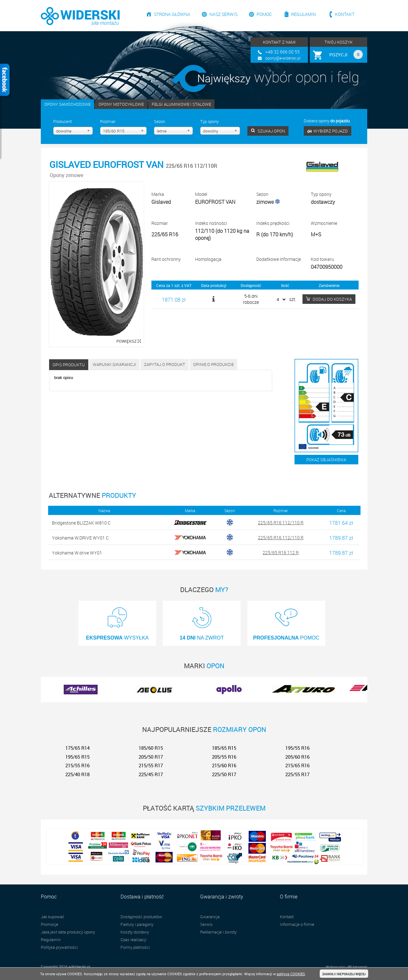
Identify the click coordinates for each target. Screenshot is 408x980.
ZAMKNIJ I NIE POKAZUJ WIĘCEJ (344, 974)
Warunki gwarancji (114, 364)
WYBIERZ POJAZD (328, 131)
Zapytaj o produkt (165, 364)
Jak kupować (53, 917)
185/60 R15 (151, 748)
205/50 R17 (151, 757)
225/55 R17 (297, 774)
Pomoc (264, 14)
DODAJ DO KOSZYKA (329, 299)
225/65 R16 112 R (281, 552)
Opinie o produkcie (213, 364)
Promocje (50, 924)
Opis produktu (69, 365)
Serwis (206, 924)
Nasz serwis (223, 14)
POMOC (286, 622)
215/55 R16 (77, 765)
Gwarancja (210, 917)
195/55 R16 (297, 748)
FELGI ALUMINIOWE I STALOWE (181, 104)
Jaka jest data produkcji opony (68, 932)
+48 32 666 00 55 (282, 52)
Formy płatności (135, 947)
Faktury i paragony (137, 924)
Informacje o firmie (297, 924)
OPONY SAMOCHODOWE (67, 104)
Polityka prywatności (59, 947)
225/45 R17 (151, 774)
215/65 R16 (297, 765)
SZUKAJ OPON (268, 131)
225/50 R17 (224, 774)
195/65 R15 (77, 757)
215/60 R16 (224, 765)
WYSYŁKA (117, 622)
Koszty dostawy (135, 932)
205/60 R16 (297, 757)
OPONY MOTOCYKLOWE (121, 104)
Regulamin (303, 14)
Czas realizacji (133, 940)
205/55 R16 (224, 757)
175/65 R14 (77, 748)
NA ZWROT (202, 622)
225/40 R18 (77, 774)
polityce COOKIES (291, 974)
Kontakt (345, 14)
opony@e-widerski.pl (283, 58)
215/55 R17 (151, 765)
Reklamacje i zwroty (218, 932)
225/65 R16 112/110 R (281, 522)
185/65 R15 (224, 748)
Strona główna (172, 14)
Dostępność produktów (141, 917)
